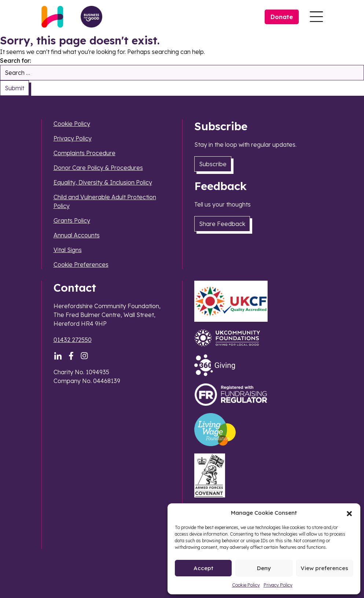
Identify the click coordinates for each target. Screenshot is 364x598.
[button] (349, 513)
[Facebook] (71, 356)
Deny (264, 568)
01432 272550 (73, 340)
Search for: (15, 61)
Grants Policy (72, 220)
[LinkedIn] (58, 356)
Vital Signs (68, 250)
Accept (203, 568)
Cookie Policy (246, 585)
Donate (282, 17)
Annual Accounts (77, 235)
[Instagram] (84, 356)
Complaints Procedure (84, 153)
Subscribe (213, 164)
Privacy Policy (278, 585)
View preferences (324, 568)
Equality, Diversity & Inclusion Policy (103, 182)
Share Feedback (222, 224)
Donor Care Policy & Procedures (98, 168)
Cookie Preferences (81, 265)
